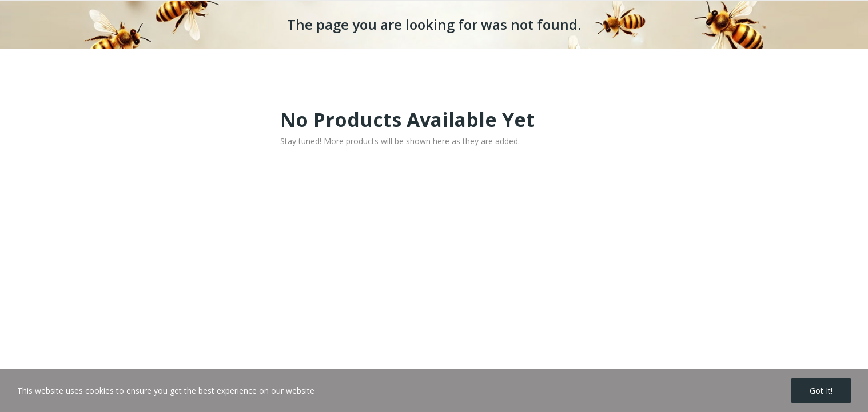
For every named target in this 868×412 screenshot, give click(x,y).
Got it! (821, 391)
